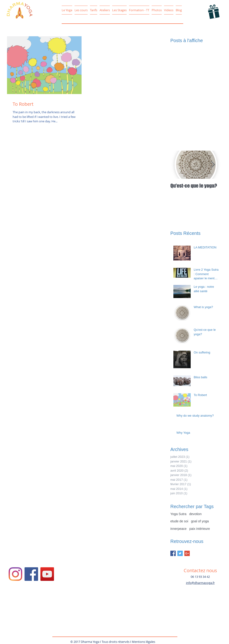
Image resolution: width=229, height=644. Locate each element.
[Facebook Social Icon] (31, 574)
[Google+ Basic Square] (187, 553)
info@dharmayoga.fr (200, 583)
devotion (195, 514)
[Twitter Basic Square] (180, 553)
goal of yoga (200, 521)
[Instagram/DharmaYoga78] (15, 574)
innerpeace (178, 529)
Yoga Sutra (178, 514)
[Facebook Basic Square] (173, 553)
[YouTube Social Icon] (47, 574)
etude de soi (179, 521)
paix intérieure (200, 529)
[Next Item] (213, 165)
